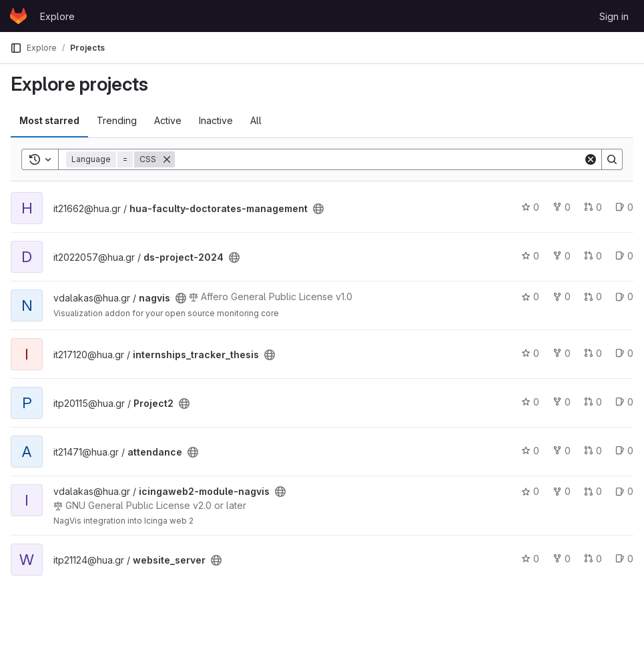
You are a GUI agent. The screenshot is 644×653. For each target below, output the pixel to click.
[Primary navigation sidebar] (16, 48)
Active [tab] (168, 120)
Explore (57, 16)
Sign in (614, 16)
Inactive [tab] (216, 120)
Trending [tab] (117, 120)
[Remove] (167, 159)
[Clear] (591, 159)
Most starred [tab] (49, 120)
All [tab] (256, 120)
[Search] (379, 159)
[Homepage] (18, 16)
